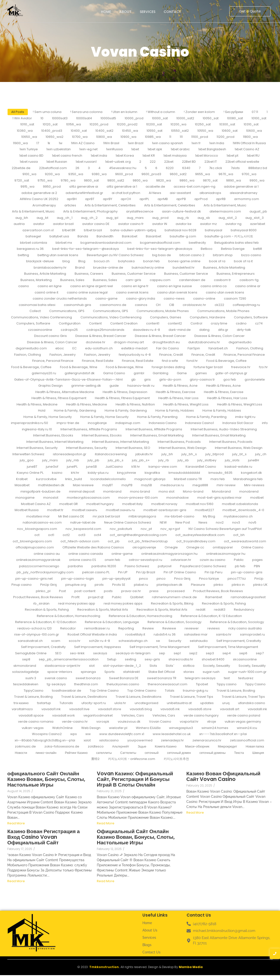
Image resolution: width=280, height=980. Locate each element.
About (125, 12)
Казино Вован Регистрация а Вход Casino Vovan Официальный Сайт (44, 837)
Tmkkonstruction (104, 967)
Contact (172, 12)
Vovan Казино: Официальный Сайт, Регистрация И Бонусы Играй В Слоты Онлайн (135, 779)
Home (106, 12)
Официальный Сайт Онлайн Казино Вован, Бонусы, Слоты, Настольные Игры (136, 837)
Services (148, 12)
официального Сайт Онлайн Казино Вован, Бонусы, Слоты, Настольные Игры (46, 779)
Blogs (147, 945)
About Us (150, 930)
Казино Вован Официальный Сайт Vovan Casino (223, 776)
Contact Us (151, 952)
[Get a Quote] (250, 11)
